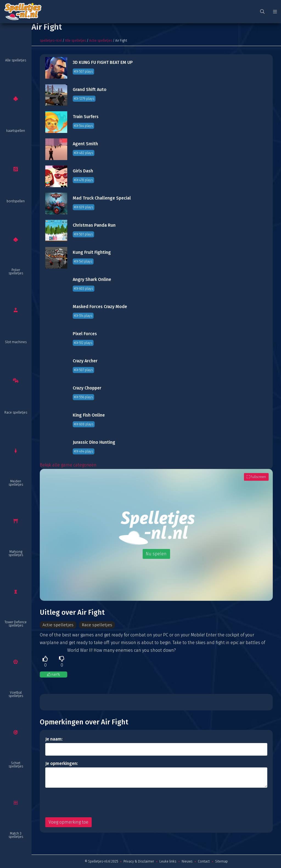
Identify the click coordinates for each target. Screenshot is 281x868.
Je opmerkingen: (62, 763)
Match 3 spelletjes (16, 835)
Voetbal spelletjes (16, 694)
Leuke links (168, 861)
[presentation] (87, 802)
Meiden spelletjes (16, 483)
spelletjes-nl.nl (51, 41)
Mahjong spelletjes (16, 553)
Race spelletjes (16, 412)
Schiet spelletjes (16, 765)
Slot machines (16, 342)
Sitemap (221, 861)
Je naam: (54, 739)
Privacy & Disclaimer (139, 861)
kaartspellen (16, 131)
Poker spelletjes (16, 272)
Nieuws (187, 861)
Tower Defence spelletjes (16, 624)
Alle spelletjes (16, 60)
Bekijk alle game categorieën (68, 465)
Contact (204, 861)
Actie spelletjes (101, 41)
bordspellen (16, 201)
